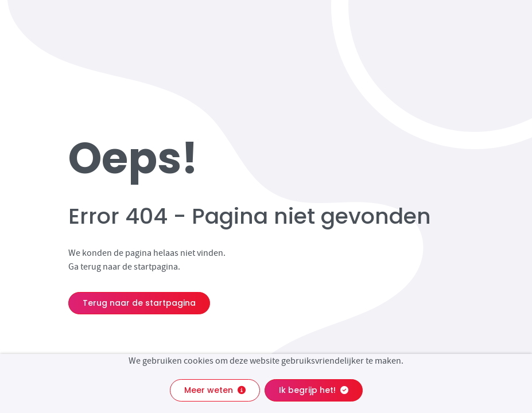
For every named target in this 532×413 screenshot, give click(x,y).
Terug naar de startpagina (139, 303)
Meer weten (215, 390)
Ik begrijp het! (314, 390)
